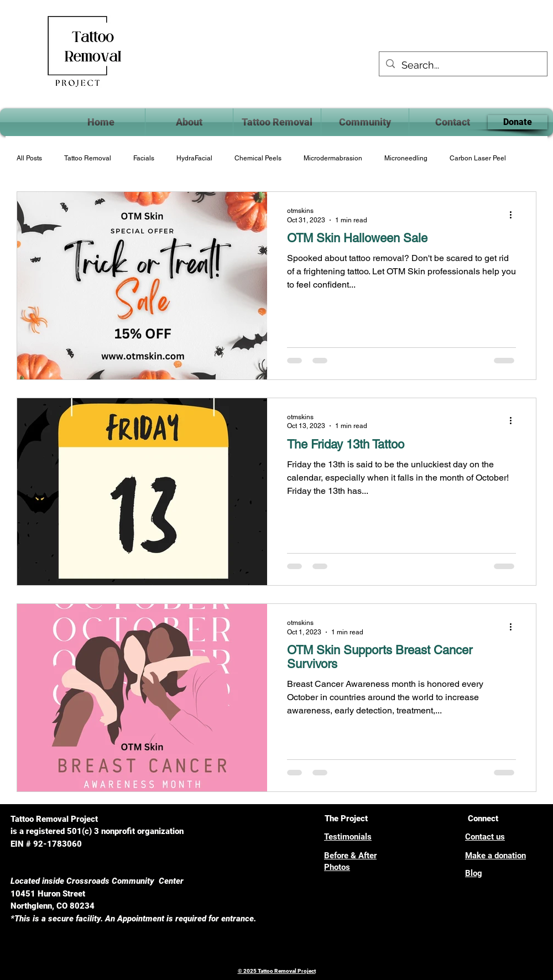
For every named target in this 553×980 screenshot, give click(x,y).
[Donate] (518, 122)
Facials (144, 158)
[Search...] (463, 65)
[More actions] (514, 215)
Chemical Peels (258, 158)
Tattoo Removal (88, 158)
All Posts (29, 158)
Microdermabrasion (333, 158)
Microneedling (406, 158)
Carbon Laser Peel (478, 158)
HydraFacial (194, 158)
